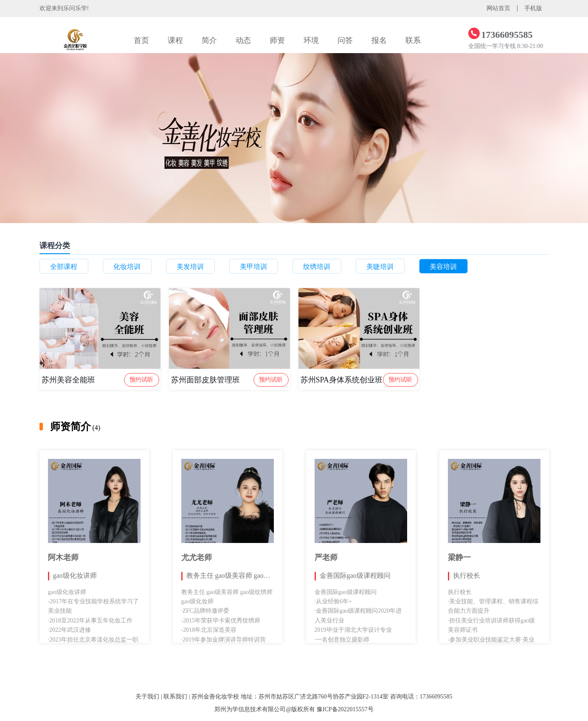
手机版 (533, 8)
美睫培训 (380, 267)
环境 (311, 40)
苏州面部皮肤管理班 (205, 380)
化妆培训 (127, 267)
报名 (379, 40)
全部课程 (64, 267)
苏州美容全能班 (68, 380)
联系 (413, 40)
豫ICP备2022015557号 (345, 709)
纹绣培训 (317, 267)
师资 (277, 40)
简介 (209, 40)
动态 (243, 40)
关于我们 (147, 697)
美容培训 (443, 267)
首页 (141, 40)
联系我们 (175, 697)
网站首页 (498, 8)
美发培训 (190, 267)
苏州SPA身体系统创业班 (342, 380)
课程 (175, 40)
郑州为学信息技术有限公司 (250, 709)
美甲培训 (253, 267)
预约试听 (141, 380)
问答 (345, 40)
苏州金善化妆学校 (215, 697)
